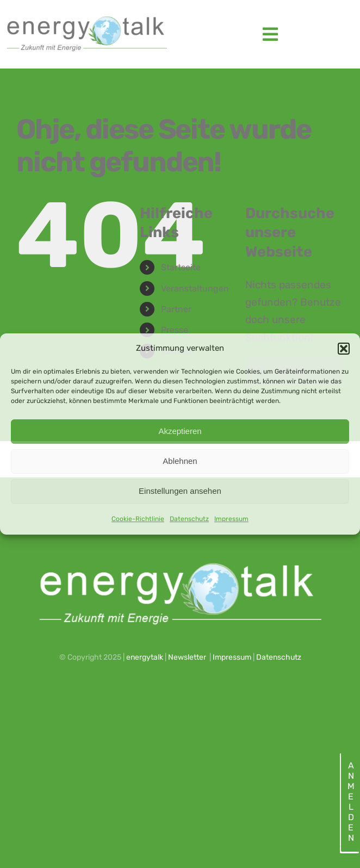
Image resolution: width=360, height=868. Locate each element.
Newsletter (187, 657)
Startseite (181, 267)
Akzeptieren (180, 431)
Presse (175, 330)
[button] (344, 349)
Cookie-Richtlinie (138, 519)
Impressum (231, 519)
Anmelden (350, 802)
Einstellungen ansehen (180, 491)
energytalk (145, 657)
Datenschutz (189, 519)
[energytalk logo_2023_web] (85, 16)
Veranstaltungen (195, 289)
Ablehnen (180, 461)
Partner (176, 309)
